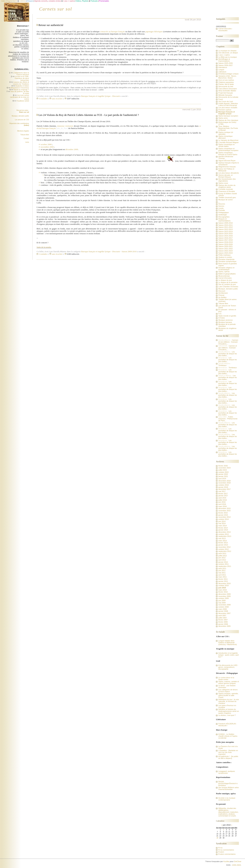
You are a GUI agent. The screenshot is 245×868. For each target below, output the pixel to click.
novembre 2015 (224, 511)
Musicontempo (224, 276)
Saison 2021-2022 (225, 249)
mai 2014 (222, 523)
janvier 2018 (223, 487)
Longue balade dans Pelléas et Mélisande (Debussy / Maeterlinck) (227, 643)
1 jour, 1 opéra (224, 55)
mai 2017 (222, 491)
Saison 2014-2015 (225, 234)
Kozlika (226, 861)
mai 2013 (222, 538)
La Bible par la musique (227, 57)
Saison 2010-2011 (225, 225)
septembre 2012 (225, 551)
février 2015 (223, 513)
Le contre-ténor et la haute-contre (226, 679)
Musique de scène (225, 200)
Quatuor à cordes (225, 257)
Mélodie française (225, 95)
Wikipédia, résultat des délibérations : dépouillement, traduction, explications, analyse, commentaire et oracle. (228, 812)
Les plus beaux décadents (229, 173)
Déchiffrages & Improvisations (224, 60)
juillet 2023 (222, 470)
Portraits (222, 210)
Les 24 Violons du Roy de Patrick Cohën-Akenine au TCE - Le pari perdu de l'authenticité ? (89, 115)
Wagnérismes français (227, 167)
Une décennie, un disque (228, 53)
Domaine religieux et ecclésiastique (226, 269)
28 (217, 838)
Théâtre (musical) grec (227, 197)
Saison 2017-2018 (225, 240)
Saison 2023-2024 (225, 253)
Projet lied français (226, 93)
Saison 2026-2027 (225, 65)
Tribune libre (25, 135)
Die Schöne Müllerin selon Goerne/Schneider (229, 788)
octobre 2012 (223, 549)
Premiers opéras (225, 110)
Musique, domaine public (20, 116)
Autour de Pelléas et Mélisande (226, 170)
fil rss (220, 848)
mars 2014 (222, 526)
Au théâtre (222, 297)
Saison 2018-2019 (225, 242)
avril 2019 (222, 479)
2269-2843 (236, 865)
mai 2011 (222, 573)
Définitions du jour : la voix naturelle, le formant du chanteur (229, 701)
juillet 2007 (222, 618)
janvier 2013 (223, 545)
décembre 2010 (224, 583)
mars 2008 (222, 609)
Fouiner (219, 36)
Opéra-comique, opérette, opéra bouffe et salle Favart (228, 695)
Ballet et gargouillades (227, 274)
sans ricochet (57, 99)
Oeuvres (222, 204)
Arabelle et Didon (22, 86)
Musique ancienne (225, 320)
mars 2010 (222, 590)
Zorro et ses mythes (226, 80)
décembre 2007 (224, 613)
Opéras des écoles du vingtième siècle (227, 186)
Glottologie (222, 215)
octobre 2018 (223, 485)
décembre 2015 (224, 508)
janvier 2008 (223, 611)
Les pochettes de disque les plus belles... (227, 354)
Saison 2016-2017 (225, 238)
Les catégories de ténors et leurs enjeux (228, 691)
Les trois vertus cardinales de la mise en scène (20, 97)
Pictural (221, 295)
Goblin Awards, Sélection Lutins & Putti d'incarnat (228, 104)
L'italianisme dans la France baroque (21, 74)
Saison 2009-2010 (129, 251)
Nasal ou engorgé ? (21, 90)
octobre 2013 (223, 534)
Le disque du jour (225, 280)
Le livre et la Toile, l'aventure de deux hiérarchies (22, 78)
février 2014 (223, 528)
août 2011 (222, 568)
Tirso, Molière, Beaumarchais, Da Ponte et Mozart (228, 128)
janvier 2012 (223, 562)
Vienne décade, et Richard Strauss (225, 176)
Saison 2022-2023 (225, 251)
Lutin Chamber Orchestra (228, 287)
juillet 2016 (222, 500)
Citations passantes (226, 82)
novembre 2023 (224, 468)
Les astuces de (22, 120)
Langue (221, 70)
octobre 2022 (223, 472)
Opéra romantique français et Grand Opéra (228, 154)
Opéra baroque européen (228, 116)
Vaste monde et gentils (227, 316)
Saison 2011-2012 (225, 227)
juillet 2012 (222, 556)
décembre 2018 (224, 481)
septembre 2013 (225, 536)
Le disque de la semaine (228, 282)
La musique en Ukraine (227, 51)
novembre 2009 (224, 596)
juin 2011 (222, 570)
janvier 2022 (223, 474)
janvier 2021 (223, 476)
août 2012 (222, 553)
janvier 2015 (223, 515)
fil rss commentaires (226, 850)
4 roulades (43, 99)
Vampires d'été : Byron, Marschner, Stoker (227, 77)
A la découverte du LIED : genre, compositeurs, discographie (228, 667)
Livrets (221, 208)
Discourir (116, 96)
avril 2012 (222, 560)
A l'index (222, 318)
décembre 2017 (224, 489)
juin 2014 (222, 521)
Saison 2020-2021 (225, 246)
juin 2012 (222, 558)
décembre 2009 (72, 149)
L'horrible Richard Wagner (228, 142)
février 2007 (223, 620)
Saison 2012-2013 (225, 229)
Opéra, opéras (224, 272)
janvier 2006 (223, 624)
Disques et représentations (224, 220)
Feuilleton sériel (23, 101)
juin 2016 (222, 502)
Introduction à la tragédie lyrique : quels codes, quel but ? (228, 655)
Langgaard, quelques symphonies (227, 772)
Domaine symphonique (227, 261)
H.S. (220, 314)
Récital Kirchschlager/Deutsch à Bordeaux (228, 783)
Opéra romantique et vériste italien (226, 145)
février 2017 (223, 494)
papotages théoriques (154, 32)
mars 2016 (222, 506)
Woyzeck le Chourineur (20, 88)
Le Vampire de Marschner (228, 140)
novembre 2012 (224, 547)
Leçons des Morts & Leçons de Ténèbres (21, 83)
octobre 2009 (223, 598)
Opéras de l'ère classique (228, 120)
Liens (27, 142)
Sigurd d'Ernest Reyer (227, 161)
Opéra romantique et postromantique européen (228, 149)
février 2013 (223, 543)
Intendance (223, 67)
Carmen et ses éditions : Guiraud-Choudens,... (228, 342)
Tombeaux (222, 365)
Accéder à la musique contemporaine (227, 799)
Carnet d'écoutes (225, 278)
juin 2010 (222, 588)
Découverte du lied (226, 86)
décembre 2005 (224, 626)
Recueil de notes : (23, 111)
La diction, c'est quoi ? (227, 715)
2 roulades (43, 254)
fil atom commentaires (227, 854)
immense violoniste (65, 126)
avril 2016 (222, 504)
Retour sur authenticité (51, 25)
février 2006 (223, 622)
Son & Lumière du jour (227, 284)
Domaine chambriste (226, 259)
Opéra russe (223, 183)
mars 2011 (222, 577)
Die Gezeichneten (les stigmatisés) (227, 180)
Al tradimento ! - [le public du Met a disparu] (228, 757)
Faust (220, 99)
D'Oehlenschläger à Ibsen (228, 74)
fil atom (221, 852)
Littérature (222, 72)
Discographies (224, 217)
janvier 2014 (223, 530)
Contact (26, 138)
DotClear (238, 861)
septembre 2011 (225, 566)
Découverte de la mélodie (228, 97)
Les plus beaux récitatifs (228, 108)
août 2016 (222, 498)
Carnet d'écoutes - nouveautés (225, 30)
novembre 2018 (224, 483)
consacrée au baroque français (112, 32)
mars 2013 (222, 541)
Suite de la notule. (44, 247)
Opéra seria (223, 118)
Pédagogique (223, 212)
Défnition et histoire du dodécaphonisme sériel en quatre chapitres (229, 711)
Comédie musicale (226, 189)
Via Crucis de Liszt (226, 101)
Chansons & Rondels (227, 191)
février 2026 (223, 466)
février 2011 (223, 579)
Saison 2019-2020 (225, 244)
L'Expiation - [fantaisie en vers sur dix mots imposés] (228, 752)
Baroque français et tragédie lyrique (97, 96)
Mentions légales (23, 131)
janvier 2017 (223, 496)
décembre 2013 (224, 532)
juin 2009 (222, 601)
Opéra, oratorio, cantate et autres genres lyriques (229, 682)
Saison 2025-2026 (225, 63)
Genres (221, 206)
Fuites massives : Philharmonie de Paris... (228, 419)
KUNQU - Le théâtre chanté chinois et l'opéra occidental (228, 736)
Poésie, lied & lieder (226, 84)
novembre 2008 (47, 147)
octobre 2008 (46, 144)
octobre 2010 (223, 585)
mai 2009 (222, 603)
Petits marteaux (224, 255)
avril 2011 (222, 575)
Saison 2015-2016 (225, 236)
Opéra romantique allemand (225, 137)
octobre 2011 (223, 564)
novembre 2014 (224, 517)
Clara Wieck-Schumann (227, 89)
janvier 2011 (223, 581)
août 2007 (222, 616)
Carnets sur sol (55, 9)
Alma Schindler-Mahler (227, 91)
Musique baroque (225, 322)
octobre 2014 (223, 519)
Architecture (223, 293)
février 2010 (223, 592)
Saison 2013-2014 (225, 232)
